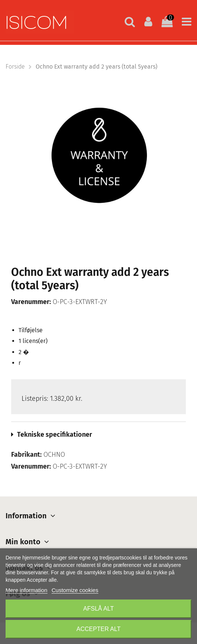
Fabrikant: (26, 455)
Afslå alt (98, 609)
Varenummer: (31, 302)
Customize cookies (75, 590)
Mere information (27, 590)
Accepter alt (98, 629)
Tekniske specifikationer (55, 435)
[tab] (98, 435)
